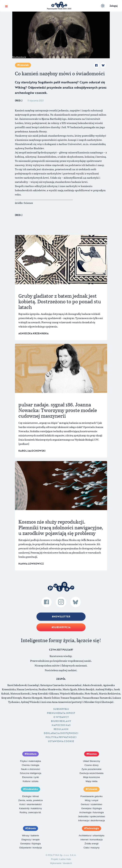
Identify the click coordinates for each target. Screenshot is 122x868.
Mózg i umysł (91, 800)
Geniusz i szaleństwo (91, 804)
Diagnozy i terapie (30, 840)
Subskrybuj (61, 709)
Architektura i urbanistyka (91, 836)
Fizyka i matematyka (30, 761)
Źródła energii (91, 844)
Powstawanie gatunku (91, 796)
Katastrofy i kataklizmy (30, 808)
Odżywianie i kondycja (31, 848)
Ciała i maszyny (91, 848)
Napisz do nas (61, 725)
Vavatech (67, 863)
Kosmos (92, 754)
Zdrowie (31, 828)
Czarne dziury (91, 765)
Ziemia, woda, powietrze (30, 800)
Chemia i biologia (30, 765)
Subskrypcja (62, 627)
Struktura (31, 754)
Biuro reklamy (61, 721)
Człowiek (24, 65)
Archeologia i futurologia (91, 812)
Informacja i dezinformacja (91, 820)
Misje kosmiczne (91, 777)
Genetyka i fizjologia (91, 808)
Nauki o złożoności (30, 769)
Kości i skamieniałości (30, 804)
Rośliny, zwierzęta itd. (31, 812)
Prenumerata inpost (61, 713)
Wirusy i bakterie (30, 836)
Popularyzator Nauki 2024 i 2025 (59, 9)
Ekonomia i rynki (30, 777)
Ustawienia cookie (61, 741)
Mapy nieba (91, 781)
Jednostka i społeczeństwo (92, 816)
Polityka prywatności (61, 737)
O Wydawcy (61, 717)
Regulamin (61, 729)
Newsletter (62, 617)
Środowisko (31, 789)
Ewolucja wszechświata (91, 773)
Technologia (92, 828)
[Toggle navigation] (6, 6)
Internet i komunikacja (91, 840)
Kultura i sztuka (31, 781)
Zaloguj (114, 6)
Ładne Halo (65, 859)
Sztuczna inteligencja (30, 773)
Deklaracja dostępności (61, 733)
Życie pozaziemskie (91, 769)
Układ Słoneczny (92, 761)
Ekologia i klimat (30, 796)
